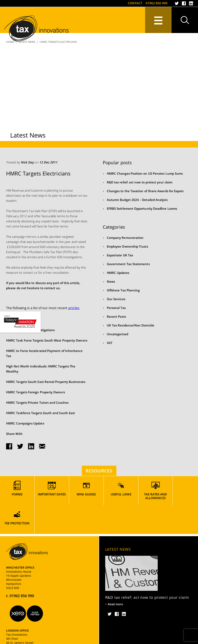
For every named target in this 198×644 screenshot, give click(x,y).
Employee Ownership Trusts (127, 246)
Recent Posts (116, 316)
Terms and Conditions (99, 640)
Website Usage (72, 640)
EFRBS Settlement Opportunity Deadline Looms (142, 208)
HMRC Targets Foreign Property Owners (36, 392)
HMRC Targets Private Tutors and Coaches (37, 402)
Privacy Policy (14, 640)
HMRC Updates (118, 273)
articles (74, 308)
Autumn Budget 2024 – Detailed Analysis (137, 200)
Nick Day (27, 162)
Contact (135, 3)
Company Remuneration (125, 238)
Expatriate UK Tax (120, 255)
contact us (52, 288)
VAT (110, 343)
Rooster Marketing (181, 640)
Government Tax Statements (128, 264)
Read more (115, 575)
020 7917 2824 (22, 630)
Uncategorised (118, 334)
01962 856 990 (157, 3)
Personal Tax (116, 308)
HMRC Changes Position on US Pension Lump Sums (145, 173)
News (111, 281)
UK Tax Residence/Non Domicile (131, 325)
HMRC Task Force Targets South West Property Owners (47, 340)
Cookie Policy (36, 640)
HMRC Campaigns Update (25, 423)
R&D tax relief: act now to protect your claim (140, 182)
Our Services (116, 299)
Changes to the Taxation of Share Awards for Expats (145, 191)
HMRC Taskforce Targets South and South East (40, 413)
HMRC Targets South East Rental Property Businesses (46, 382)
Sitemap (53, 640)
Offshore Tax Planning (123, 290)
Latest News (118, 520)
